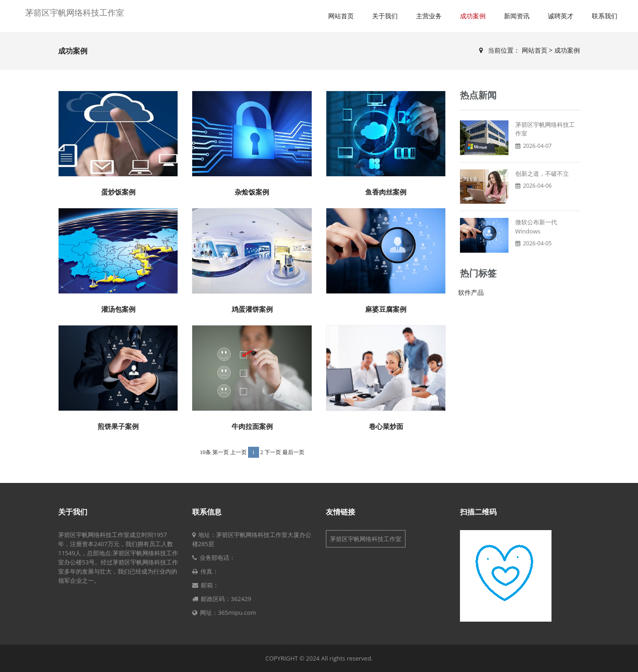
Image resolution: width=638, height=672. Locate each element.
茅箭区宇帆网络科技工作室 (75, 12)
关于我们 (385, 16)
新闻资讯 (517, 16)
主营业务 (429, 16)
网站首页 (341, 16)
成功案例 (473, 16)
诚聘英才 (561, 16)
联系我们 (605, 16)
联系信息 (207, 512)
